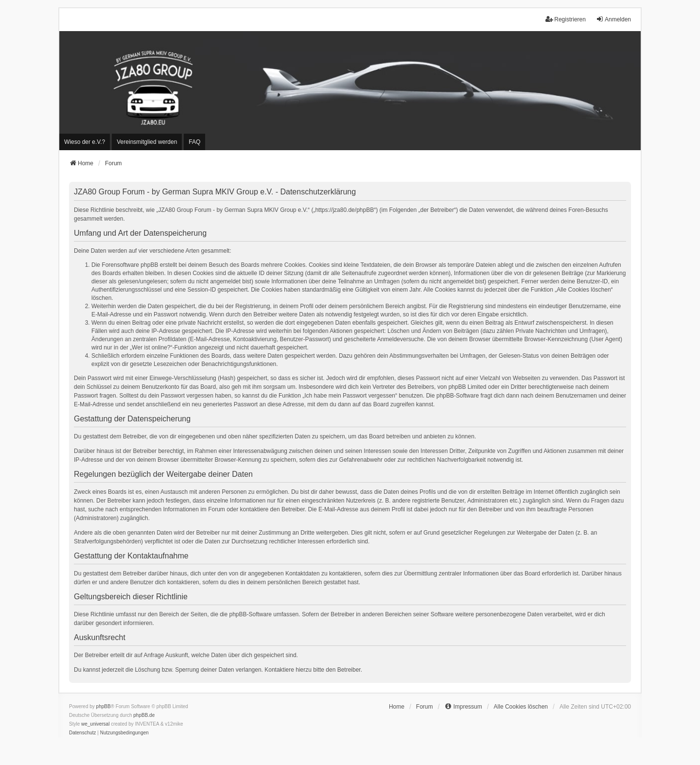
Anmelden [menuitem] (613, 19)
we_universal (95, 724)
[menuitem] (85, 142)
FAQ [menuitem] (194, 142)
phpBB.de (144, 715)
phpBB (104, 706)
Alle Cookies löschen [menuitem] (521, 707)
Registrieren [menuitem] (566, 19)
